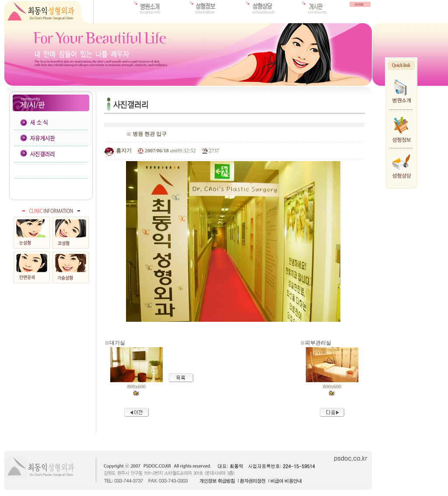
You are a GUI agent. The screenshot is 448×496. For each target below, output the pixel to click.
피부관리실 (318, 343)
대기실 (117, 343)
